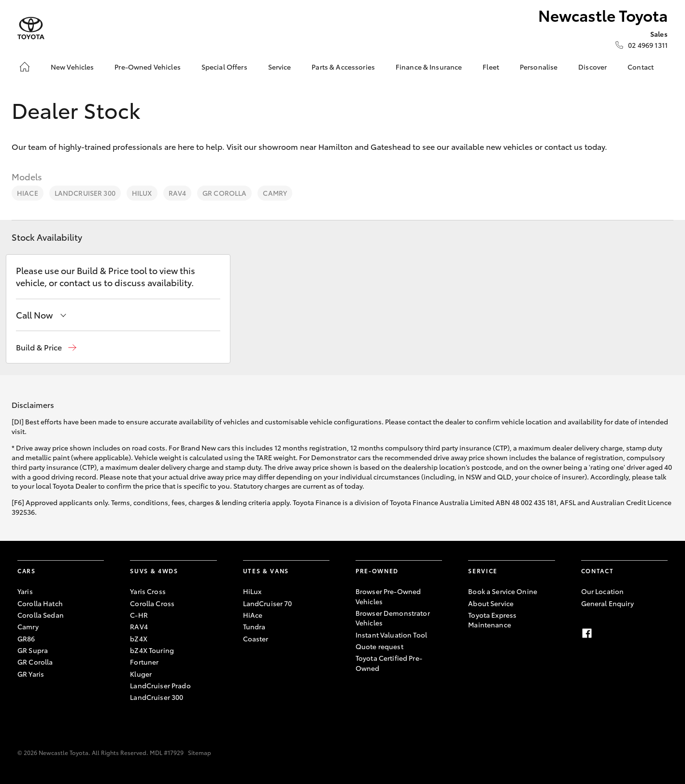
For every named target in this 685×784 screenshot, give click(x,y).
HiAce (28, 193)
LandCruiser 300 (85, 193)
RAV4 (178, 193)
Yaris (25, 591)
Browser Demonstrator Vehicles (393, 618)
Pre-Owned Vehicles (148, 67)
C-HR (139, 615)
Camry (275, 193)
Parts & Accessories (343, 67)
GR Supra (33, 650)
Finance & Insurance (429, 67)
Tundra (254, 626)
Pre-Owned (377, 571)
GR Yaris (31, 674)
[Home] (25, 67)
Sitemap (200, 752)
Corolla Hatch (40, 603)
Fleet (491, 67)
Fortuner (144, 662)
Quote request (379, 646)
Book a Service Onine (503, 591)
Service (280, 67)
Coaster (256, 639)
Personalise (539, 67)
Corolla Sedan (41, 615)
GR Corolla (224, 193)
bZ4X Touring (152, 650)
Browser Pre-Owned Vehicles (388, 596)
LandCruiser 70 (268, 603)
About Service (491, 603)
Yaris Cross (148, 591)
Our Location (603, 591)
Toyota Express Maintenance (492, 620)
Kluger (141, 674)
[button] (46, 347)
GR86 (26, 639)
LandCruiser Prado (160, 685)
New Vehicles (72, 67)
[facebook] (587, 633)
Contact (641, 67)
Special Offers (224, 67)
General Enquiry (607, 603)
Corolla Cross (152, 603)
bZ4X (139, 639)
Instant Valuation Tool (391, 635)
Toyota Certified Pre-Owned (389, 663)
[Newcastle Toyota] (31, 28)
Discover (592, 67)
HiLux (142, 193)
